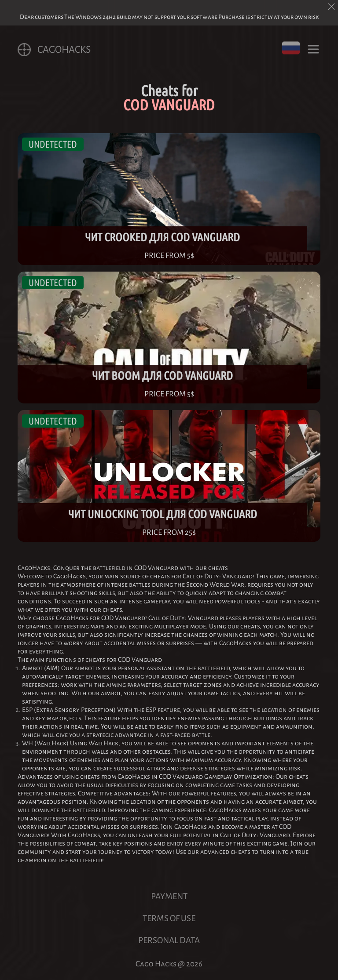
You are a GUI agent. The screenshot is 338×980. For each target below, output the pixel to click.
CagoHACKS (54, 50)
